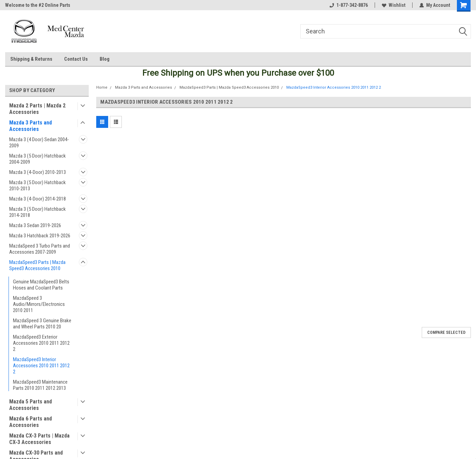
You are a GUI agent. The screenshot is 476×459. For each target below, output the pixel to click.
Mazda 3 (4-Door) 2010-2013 (38, 172)
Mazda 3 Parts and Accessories (31, 126)
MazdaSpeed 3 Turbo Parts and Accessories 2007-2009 (40, 249)
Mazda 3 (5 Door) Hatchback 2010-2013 (38, 186)
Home (102, 87)
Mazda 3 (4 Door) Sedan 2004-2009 (39, 143)
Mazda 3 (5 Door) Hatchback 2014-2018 (38, 212)
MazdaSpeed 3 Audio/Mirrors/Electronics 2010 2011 (39, 304)
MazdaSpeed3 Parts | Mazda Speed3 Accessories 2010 (37, 265)
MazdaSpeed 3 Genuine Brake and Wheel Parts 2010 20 (42, 324)
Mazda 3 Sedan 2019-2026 (35, 225)
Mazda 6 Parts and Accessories (31, 422)
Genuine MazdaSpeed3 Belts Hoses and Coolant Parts (41, 285)
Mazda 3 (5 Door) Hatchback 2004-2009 (38, 159)
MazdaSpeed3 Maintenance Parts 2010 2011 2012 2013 (40, 385)
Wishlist (394, 5)
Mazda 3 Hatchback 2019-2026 (40, 236)
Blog (105, 59)
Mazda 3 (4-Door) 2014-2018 (38, 199)
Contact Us (76, 59)
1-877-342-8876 (349, 5)
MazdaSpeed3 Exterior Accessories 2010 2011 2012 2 (41, 343)
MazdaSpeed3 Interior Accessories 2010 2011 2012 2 (41, 366)
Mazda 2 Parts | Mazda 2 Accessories (37, 109)
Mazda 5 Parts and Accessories (31, 405)
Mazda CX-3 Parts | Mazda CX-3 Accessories (39, 439)
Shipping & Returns (31, 59)
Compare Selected (446, 332)
